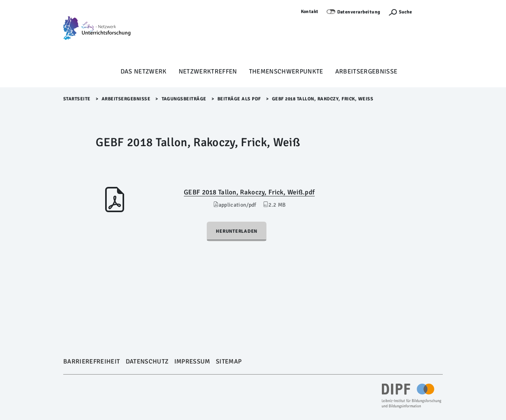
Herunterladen (237, 231)
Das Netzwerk (144, 72)
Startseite (77, 99)
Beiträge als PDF (239, 99)
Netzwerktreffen (208, 72)
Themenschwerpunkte (286, 72)
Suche (405, 12)
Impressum (192, 362)
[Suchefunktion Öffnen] (400, 12)
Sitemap (229, 362)
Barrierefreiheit (92, 362)
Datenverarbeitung (359, 12)
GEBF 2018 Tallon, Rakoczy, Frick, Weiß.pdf (249, 192)
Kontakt (310, 12)
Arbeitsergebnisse (366, 72)
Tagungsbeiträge (184, 99)
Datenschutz (147, 362)
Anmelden (431, 12)
